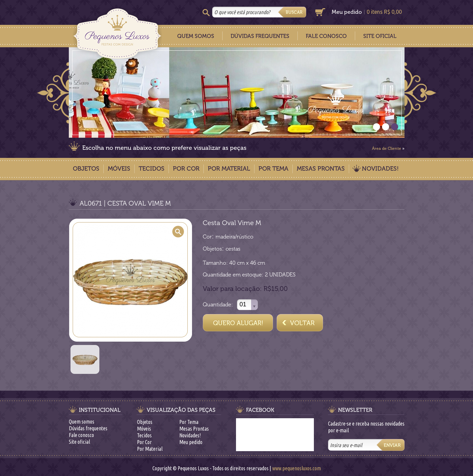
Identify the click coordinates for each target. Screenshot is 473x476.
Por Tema (273, 169)
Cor (207, 237)
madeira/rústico (234, 237)
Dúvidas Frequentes (260, 36)
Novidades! (380, 169)
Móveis (119, 169)
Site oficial (79, 442)
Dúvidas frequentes (88, 428)
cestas (233, 249)
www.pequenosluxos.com (297, 468)
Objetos (86, 169)
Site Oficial (380, 36)
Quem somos (82, 422)
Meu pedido (347, 12)
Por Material (229, 169)
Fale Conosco (326, 36)
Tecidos (152, 169)
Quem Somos (196, 36)
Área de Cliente (387, 148)
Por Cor (186, 169)
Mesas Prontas (321, 169)
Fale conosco (81, 435)
